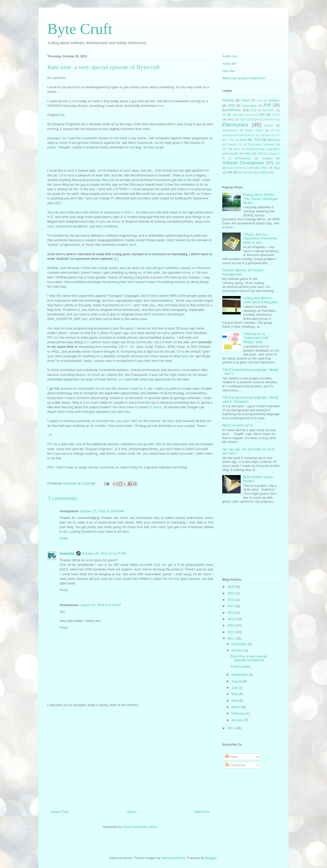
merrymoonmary (173, 858)
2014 (232, 625)
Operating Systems (262, 144)
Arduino (274, 100)
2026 (232, 587)
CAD (235, 115)
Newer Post (60, 812)
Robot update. (241, 666)
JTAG (257, 140)
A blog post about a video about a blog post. (261, 300)
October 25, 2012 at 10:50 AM (102, 511)
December (240, 644)
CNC (262, 115)
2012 (232, 638)
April (235, 701)
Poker (237, 149)
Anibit (245, 100)
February (239, 713)
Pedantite (67, 553)
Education (270, 119)
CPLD (276, 115)
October (238, 650)
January (238, 720)
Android (228, 100)
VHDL (264, 168)
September (240, 675)
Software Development (243, 163)
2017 (232, 606)
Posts (231, 757)
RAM (260, 154)
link (62, 115)
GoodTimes (230, 130)
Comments (235, 765)
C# (224, 115)
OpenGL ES (235, 144)
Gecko (269, 125)
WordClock (245, 172)
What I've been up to (237, 425)
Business (268, 110)
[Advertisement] (130, 760)
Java (243, 140)
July (235, 688)
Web (277, 168)
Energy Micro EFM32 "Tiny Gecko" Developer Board (261, 199)
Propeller (233, 153)
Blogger (211, 858)
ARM (231, 105)
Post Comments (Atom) (140, 827)
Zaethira (264, 172)
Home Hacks (254, 130)
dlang (231, 119)
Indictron (265, 135)
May (235, 694)
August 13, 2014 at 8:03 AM (101, 605)
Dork (242, 119)
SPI (277, 163)
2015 (232, 619)
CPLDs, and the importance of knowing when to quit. (260, 238)
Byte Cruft (80, 29)
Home (131, 812)
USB (250, 168)
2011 (232, 728)
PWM (248, 153)
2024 (232, 593)
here (160, 106)
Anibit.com (230, 56)
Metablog (274, 140)
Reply (64, 538)
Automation (249, 105)
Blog (253, 110)
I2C (273, 130)
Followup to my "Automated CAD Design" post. (256, 338)
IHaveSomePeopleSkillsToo (239, 135)
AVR (267, 105)
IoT (278, 135)
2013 (232, 632)
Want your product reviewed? (244, 78)
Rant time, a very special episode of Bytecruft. (249, 658)
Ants (259, 101)
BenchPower (232, 110)
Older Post (202, 812)
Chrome (248, 115)
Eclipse (255, 119)
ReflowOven (243, 158)
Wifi (230, 172)
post (75, 101)
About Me (229, 64)
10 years (155, 407)
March (237, 707)
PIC (225, 149)
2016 (232, 613)
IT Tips (230, 140)
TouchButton (235, 168)
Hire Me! (229, 71)
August (237, 681)
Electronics (235, 125)
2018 (232, 600)
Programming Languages (263, 149)
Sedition (267, 158)
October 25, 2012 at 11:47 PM (104, 553)
